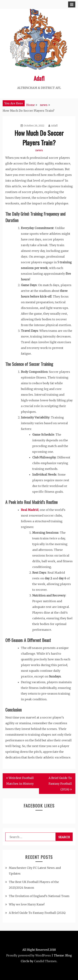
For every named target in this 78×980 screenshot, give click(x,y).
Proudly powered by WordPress (29, 955)
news (39, 150)
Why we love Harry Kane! (27, 904)
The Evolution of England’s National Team (39, 896)
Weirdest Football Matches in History (20, 781)
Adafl (39, 78)
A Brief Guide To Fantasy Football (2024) (60, 784)
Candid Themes (45, 961)
